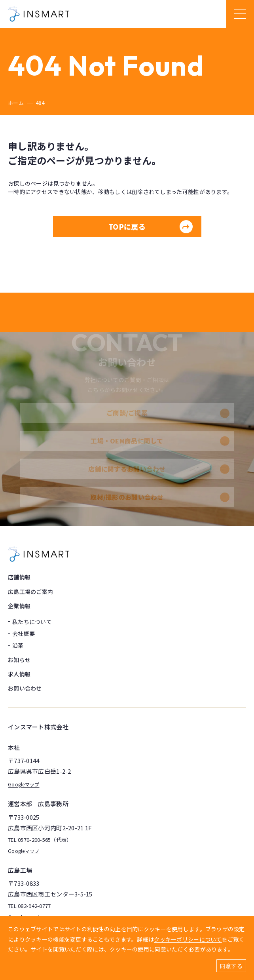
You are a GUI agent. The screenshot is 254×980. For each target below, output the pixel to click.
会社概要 (24, 634)
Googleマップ (24, 784)
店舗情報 (19, 577)
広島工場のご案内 (30, 592)
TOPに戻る (151, 227)
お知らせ (19, 660)
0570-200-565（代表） (45, 840)
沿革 (18, 645)
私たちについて (32, 622)
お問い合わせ (25, 688)
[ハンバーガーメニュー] (240, 14)
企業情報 (19, 606)
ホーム (16, 103)
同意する (231, 966)
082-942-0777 (34, 906)
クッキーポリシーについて (188, 939)
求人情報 (19, 674)
